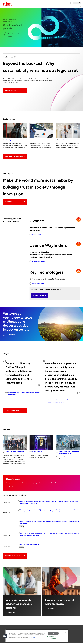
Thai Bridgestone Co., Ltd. (11, 140)
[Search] (77, 3)
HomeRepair (34, 140)
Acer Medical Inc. (62, 140)
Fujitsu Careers (50, 608)
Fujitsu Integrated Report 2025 (14, 452)
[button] (5, 636)
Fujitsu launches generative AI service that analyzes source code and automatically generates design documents (49, 522)
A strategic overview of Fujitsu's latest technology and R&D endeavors (23, 393)
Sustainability (78, 6)
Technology (68, 6)
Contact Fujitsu (10, 612)
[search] (80, 3)
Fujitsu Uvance (35, 235)
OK (53, 633)
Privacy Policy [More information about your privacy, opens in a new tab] (32, 637)
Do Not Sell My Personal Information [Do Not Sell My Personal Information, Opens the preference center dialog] (53, 638)
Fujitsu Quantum (36, 452)
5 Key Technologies (37, 283)
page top (81, 623)
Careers (64, 3)
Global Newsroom (13, 487)
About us (42, 3)
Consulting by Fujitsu (37, 262)
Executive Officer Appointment (28, 545)
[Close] (66, 633)
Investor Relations (56, 3)
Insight (46, 6)
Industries (31, 6)
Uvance (51, 6)
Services (39, 6)
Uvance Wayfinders (59, 6)
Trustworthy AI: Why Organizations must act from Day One (68, 453)
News (48, 3)
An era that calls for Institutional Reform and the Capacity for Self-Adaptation (61, 401)
